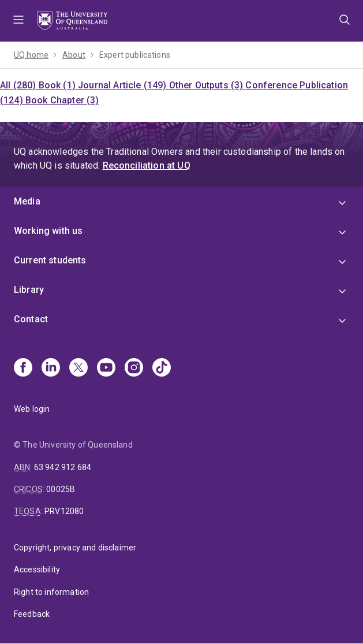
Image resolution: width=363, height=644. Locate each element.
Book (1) (58, 85)
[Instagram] (134, 368)
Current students (50, 260)
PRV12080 (64, 511)
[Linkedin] (51, 368)
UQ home (31, 55)
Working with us (48, 231)
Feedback (32, 614)
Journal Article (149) (124, 85)
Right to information (51, 592)
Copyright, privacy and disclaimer (75, 548)
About (74, 55)
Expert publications (135, 55)
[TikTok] (162, 368)
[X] (78, 368)
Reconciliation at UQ (147, 165)
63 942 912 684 (63, 467)
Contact (31, 319)
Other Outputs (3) (207, 85)
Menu (18, 21)
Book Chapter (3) (62, 100)
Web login (32, 409)
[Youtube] (106, 368)
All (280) (19, 85)
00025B (61, 489)
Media (27, 201)
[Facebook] (23, 368)
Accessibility (37, 569)
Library (29, 290)
